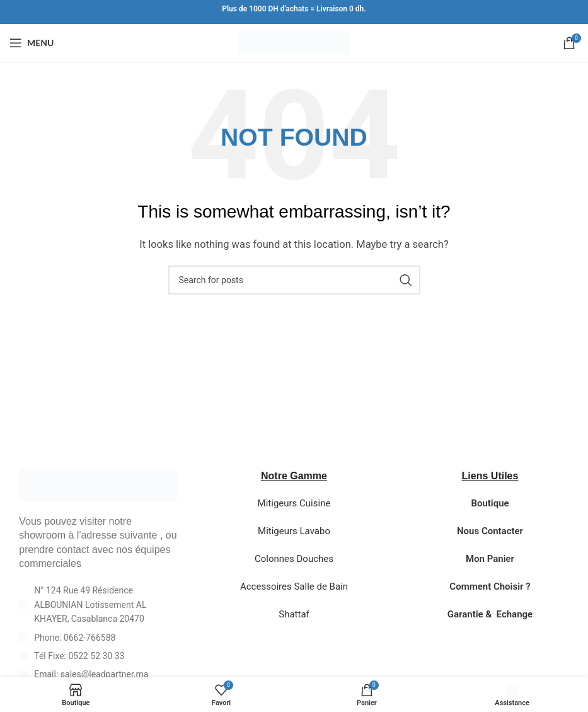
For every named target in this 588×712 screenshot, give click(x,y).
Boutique (490, 503)
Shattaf (294, 614)
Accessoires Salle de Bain (294, 587)
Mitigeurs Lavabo (294, 531)
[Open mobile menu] (32, 43)
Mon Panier (490, 559)
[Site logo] (294, 42)
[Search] (294, 280)
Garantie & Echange (490, 614)
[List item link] (98, 638)
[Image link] (98, 485)
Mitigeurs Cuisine (294, 503)
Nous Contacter (490, 531)
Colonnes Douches (294, 559)
